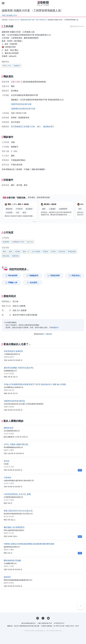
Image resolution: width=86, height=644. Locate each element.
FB (43, 618)
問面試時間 (55, 276)
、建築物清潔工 (48, 127)
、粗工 (38, 127)
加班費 (18, 252)
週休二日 (26, 252)
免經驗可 (17, 66)
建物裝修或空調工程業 (28, 20)
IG (38, 618)
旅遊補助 (6, 242)
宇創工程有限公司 (41, 20)
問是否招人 (76, 276)
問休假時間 (13, 276)
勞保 (4, 252)
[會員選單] (83, 3)
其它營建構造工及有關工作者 (23, 127)
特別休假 (62, 252)
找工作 (17, 20)
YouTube (48, 618)
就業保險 (15, 256)
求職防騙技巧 (54, 327)
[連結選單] (3, 3)
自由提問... (34, 283)
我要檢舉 (49, 334)
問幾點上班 (13, 283)
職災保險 (6, 256)
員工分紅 (30, 242)
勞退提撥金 (72, 252)
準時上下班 (7, 66)
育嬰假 (46, 252)
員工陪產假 (36, 252)
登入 (18, 306)
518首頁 (11, 20)
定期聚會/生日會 (18, 242)
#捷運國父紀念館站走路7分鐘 (23, 109)
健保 (11, 252)
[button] (34, 222)
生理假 (53, 252)
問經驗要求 (34, 276)
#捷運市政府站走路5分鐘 (21, 104)
